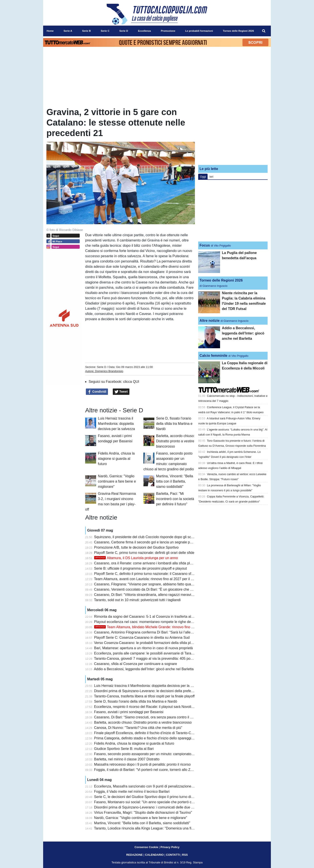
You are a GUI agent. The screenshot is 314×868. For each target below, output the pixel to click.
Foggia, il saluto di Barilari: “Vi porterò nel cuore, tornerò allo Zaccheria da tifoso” (157, 770)
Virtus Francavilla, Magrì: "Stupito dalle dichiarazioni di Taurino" (143, 813)
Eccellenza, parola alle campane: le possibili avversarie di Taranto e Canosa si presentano (164, 653)
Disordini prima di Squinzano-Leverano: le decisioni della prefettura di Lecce (153, 691)
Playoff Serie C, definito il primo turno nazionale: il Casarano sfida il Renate (152, 574)
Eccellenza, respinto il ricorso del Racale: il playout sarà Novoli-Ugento (149, 707)
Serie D (101, 367)
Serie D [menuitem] (124, 31)
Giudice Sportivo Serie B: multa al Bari (124, 749)
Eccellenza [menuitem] (144, 31)
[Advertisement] (233, 134)
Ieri (211, 177)
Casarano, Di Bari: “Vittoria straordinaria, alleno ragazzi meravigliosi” (147, 595)
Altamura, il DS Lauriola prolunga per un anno (136, 558)
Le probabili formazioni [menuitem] (199, 31)
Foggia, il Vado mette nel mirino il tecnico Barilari (132, 792)
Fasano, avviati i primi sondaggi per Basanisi (129, 712)
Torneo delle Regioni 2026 (221, 280)
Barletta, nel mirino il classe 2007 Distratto (127, 759)
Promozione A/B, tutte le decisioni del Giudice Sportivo (136, 547)
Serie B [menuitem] (86, 31)
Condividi (97, 392)
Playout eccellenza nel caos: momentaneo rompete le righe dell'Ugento (149, 622)
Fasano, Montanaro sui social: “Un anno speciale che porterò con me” (148, 802)
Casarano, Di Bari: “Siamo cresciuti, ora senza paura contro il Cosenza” (150, 717)
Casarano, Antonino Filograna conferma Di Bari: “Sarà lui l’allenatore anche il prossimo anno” (166, 632)
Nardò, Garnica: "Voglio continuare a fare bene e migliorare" (117, 481)
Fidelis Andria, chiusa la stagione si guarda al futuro (116, 459)
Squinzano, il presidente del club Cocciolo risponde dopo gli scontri (146, 537)
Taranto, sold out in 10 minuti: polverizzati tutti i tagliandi (137, 600)
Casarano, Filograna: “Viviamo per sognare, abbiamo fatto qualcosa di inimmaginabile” (161, 584)
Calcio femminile (213, 356)
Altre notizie (210, 321)
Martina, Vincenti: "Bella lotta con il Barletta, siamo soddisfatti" (175, 481)
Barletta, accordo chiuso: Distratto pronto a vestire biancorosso (175, 441)
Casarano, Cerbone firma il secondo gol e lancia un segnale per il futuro (150, 542)
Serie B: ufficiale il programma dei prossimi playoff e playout (141, 568)
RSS (185, 855)
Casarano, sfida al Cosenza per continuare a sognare (136, 664)
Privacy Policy (170, 847)
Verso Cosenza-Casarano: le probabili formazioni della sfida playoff (146, 643)
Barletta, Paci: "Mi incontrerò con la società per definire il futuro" (175, 499)
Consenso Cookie (146, 847)
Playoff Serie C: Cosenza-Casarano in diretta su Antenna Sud (142, 638)
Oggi (203, 177)
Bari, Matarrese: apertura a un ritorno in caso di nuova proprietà (144, 648)
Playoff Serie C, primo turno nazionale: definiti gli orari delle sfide (144, 553)
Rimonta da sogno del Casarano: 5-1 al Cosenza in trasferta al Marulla (149, 617)
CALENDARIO (154, 855)
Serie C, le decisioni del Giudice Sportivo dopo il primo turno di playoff (148, 797)
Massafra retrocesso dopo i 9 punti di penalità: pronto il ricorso (142, 764)
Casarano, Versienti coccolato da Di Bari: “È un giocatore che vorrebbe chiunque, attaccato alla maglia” (174, 589)
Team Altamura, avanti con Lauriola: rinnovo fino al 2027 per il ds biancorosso (154, 579)
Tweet (121, 392)
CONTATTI (173, 855)
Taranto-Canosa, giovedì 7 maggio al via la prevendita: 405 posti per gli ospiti (154, 659)
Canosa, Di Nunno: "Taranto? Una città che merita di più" (138, 728)
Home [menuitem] (50, 31)
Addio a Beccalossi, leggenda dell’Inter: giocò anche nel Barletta (144, 669)
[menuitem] (264, 31)
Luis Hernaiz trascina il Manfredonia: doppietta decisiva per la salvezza (116, 424)
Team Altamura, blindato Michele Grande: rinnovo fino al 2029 (148, 627)
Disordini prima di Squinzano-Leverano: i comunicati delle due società (148, 807)
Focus (205, 245)
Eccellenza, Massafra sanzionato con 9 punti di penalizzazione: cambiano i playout (158, 786)
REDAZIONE (134, 855)
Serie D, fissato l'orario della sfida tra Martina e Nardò (174, 424)
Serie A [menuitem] (68, 31)
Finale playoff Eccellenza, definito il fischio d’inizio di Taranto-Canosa (147, 733)
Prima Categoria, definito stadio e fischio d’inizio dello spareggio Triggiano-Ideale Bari (160, 738)
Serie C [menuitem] (105, 31)
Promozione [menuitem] (168, 31)
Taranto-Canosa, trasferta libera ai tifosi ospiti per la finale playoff (144, 696)
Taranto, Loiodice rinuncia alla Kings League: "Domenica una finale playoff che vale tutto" (163, 828)
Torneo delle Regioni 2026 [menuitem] (238, 31)
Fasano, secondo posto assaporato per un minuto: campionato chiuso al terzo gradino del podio (168, 754)
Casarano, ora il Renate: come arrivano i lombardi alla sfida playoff (146, 563)
